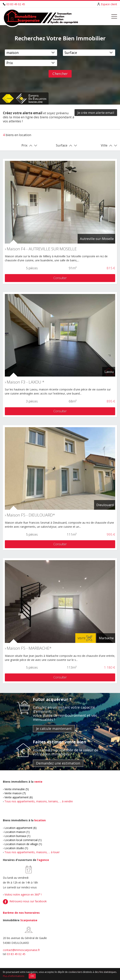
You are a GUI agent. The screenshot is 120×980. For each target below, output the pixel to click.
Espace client (109, 4)
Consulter (60, 278)
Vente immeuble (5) (17, 789)
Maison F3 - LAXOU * (26, 382)
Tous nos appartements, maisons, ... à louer (32, 852)
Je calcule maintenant (54, 729)
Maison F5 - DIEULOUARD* (31, 515)
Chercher (60, 74)
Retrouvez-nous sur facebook (28, 901)
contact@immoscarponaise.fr (21, 950)
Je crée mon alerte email (96, 113)
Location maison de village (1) (23, 844)
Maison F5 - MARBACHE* (29, 648)
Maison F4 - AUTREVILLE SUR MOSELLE (42, 249)
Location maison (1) (17, 832)
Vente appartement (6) (19, 797)
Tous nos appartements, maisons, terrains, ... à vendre (39, 801)
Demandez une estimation (58, 763)
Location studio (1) (16, 848)
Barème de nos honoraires (21, 913)
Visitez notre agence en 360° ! (23, 894)
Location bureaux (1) (17, 836)
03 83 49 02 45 (16, 4)
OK (32, 976)
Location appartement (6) (21, 828)
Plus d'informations (14, 976)
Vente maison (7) (15, 793)
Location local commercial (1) (23, 840)
